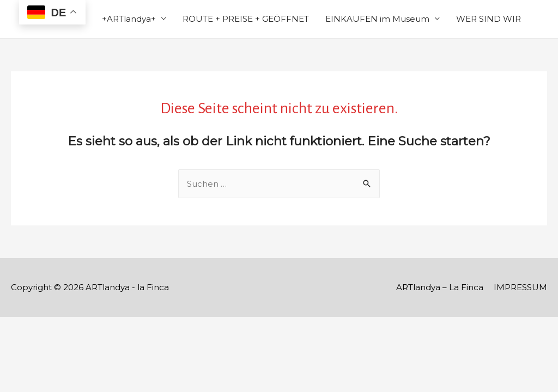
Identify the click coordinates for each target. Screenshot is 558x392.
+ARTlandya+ (129, 19)
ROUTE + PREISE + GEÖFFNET (246, 19)
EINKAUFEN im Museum (377, 19)
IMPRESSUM (520, 287)
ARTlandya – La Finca (440, 287)
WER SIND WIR (489, 19)
